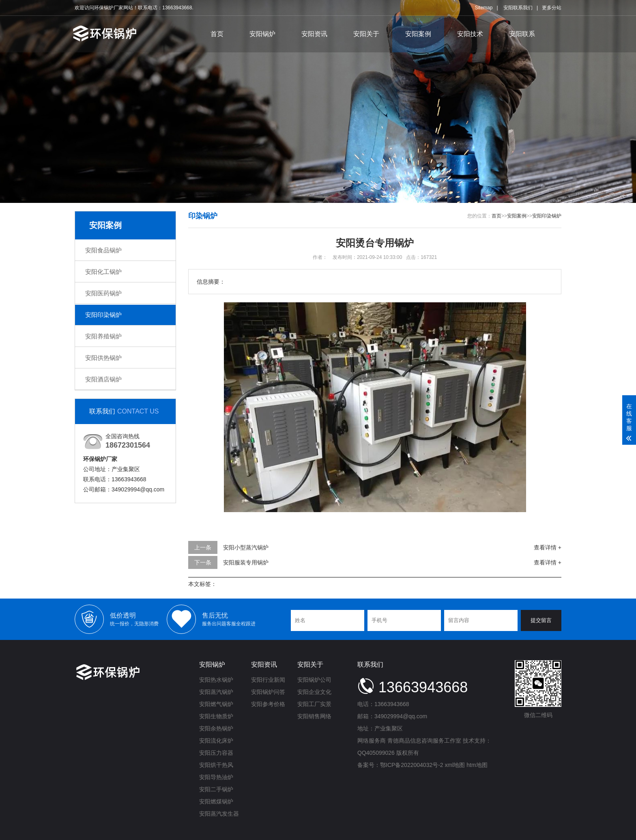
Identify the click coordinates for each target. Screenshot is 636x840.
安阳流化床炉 (216, 741)
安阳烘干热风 (216, 765)
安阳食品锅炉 (103, 250)
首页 (217, 34)
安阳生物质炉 (216, 716)
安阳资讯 (314, 34)
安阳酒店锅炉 (103, 379)
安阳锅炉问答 (268, 692)
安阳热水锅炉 (216, 680)
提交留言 (541, 620)
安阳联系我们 (518, 8)
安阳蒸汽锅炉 (216, 692)
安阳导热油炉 (216, 777)
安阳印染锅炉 (103, 315)
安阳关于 (366, 34)
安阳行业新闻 (268, 680)
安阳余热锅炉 (216, 728)
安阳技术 (470, 34)
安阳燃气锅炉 (216, 704)
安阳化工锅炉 (103, 272)
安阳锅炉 (262, 34)
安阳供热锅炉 (103, 358)
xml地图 (455, 765)
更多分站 (552, 8)
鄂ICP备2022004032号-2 (412, 765)
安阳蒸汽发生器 (219, 814)
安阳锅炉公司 (314, 680)
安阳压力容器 (216, 753)
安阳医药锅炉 (103, 293)
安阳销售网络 (314, 716)
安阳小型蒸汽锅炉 (246, 547)
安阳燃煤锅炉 (216, 801)
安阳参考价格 (268, 704)
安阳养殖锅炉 (103, 336)
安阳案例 (418, 34)
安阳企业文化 (314, 692)
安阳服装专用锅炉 (246, 562)
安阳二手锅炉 (216, 789)
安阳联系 (522, 34)
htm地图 (477, 765)
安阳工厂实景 (314, 704)
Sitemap (483, 8)
